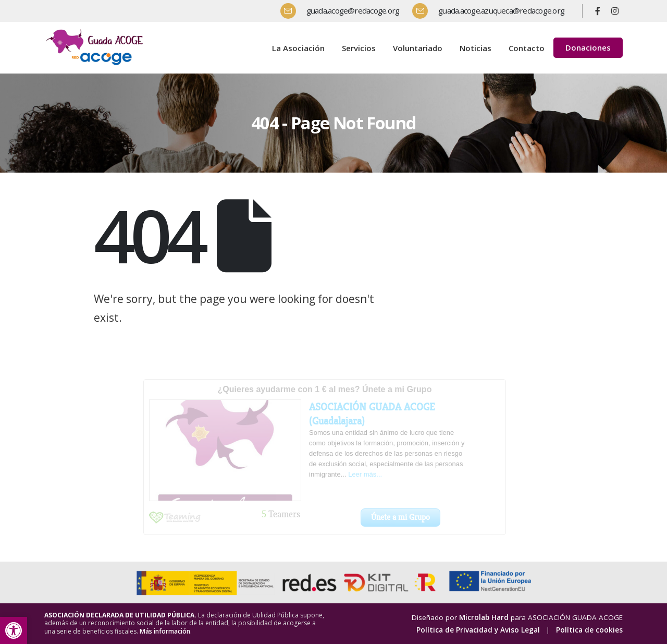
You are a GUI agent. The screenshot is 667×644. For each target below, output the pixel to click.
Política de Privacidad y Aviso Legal (478, 630)
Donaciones (588, 47)
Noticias (475, 48)
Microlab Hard (484, 617)
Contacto (527, 48)
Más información (165, 631)
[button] (14, 630)
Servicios (359, 48)
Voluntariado (418, 48)
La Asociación (298, 48)
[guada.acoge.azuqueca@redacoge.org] (492, 11)
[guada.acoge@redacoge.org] (344, 11)
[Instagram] (615, 11)
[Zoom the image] (96, 31)
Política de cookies (589, 630)
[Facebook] (598, 11)
